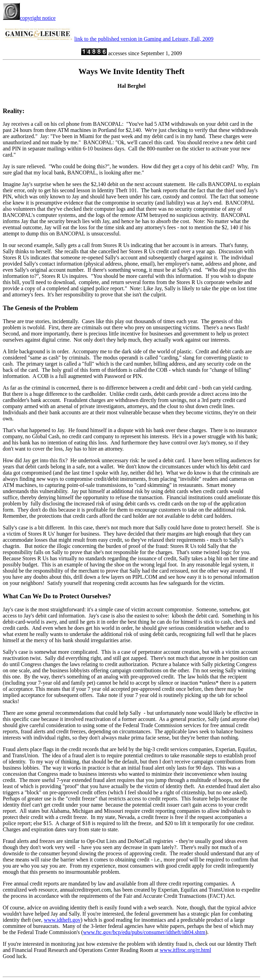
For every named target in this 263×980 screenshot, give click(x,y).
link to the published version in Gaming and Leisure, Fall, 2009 (144, 39)
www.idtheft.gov (62, 920)
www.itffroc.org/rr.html (186, 950)
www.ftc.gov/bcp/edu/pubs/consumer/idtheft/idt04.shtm (144, 932)
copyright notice (29, 18)
